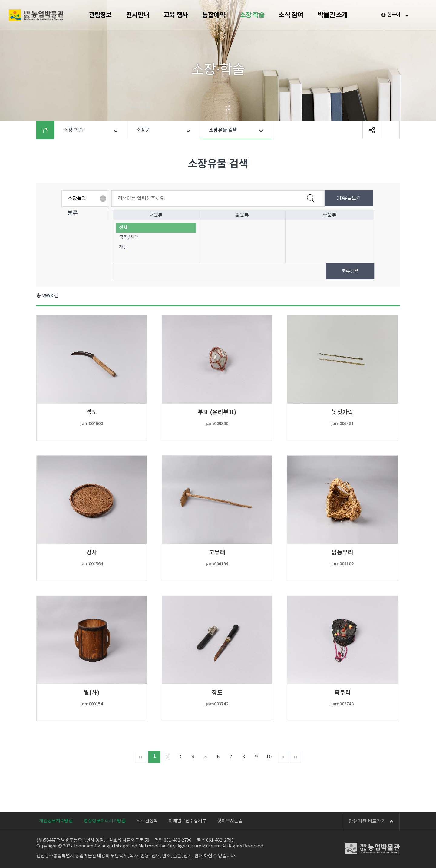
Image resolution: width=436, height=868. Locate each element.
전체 (124, 228)
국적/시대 (129, 237)
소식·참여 (291, 15)
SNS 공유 (372, 130)
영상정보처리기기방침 (105, 821)
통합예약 (214, 15)
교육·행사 (176, 15)
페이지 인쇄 (390, 130)
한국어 (394, 15)
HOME (50, 130)
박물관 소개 (332, 15)
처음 (140, 757)
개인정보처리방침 (56, 821)
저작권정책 (147, 821)
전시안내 (137, 15)
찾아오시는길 (230, 821)
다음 (283, 757)
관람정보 (100, 15)
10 (269, 757)
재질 (124, 247)
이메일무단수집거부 (188, 821)
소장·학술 (252, 15)
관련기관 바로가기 (371, 821)
